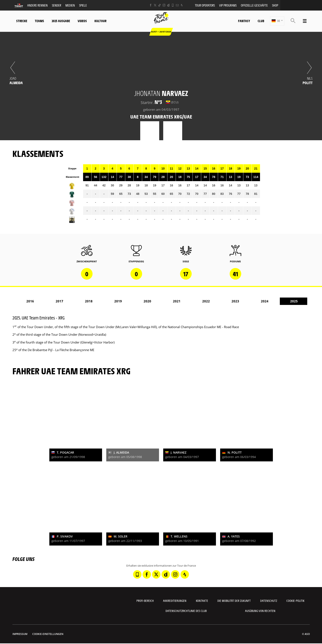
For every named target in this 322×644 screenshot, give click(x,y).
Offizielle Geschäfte (254, 5)
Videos (82, 21)
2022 (206, 301)
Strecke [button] (22, 21)
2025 (294, 301)
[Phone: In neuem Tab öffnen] (173, 5)
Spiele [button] (83, 5)
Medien (70, 5)
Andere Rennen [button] (37, 5)
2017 (59, 301)
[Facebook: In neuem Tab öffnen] (151, 5)
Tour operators (205, 5)
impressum (20, 634)
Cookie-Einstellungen (48, 634)
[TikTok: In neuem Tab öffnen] (160, 5)
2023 (235, 301)
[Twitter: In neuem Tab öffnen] (155, 5)
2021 (177, 301)
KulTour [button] (100, 21)
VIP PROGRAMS (228, 5)
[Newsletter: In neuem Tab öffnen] (177, 5)
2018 (89, 301)
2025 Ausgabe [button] (61, 21)
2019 (118, 301)
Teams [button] (39, 21)
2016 (30, 301)
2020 (147, 301)
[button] (277, 21)
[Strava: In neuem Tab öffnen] (182, 5)
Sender (57, 5)
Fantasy (244, 21)
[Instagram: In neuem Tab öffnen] (164, 5)
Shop (275, 5)
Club (261, 21)
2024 (265, 301)
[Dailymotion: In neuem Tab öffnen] (168, 5)
